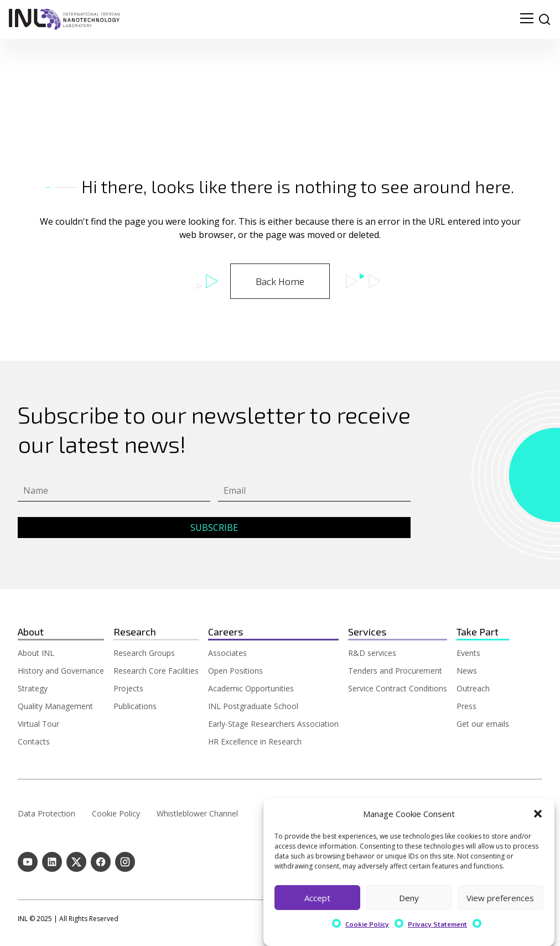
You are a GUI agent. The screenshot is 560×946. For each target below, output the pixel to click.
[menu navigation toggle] (527, 19)
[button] (538, 814)
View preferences (500, 898)
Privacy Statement (437, 924)
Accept (317, 898)
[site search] (545, 19)
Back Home (280, 281)
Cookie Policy (367, 924)
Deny (409, 898)
